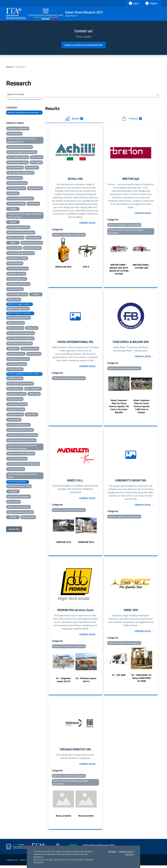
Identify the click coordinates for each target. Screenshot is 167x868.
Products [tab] (132, 119)
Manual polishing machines (19, 318)
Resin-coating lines (33, 389)
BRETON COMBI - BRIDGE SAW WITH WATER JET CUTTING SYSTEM (119, 270)
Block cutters (37, 158)
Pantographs (13, 349)
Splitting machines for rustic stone (21, 441)
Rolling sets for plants (16, 394)
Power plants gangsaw (17, 364)
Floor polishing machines (18, 269)
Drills (13, 243)
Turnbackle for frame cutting (19, 487)
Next (101, 254)
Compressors (13, 194)
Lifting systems (14, 300)
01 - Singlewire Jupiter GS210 (63, 682)
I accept (129, 855)
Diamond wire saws (15, 238)
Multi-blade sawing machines (20, 344)
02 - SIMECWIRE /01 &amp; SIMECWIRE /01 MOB (141, 680)
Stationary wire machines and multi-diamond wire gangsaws (22, 447)
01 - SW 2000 (119, 677)
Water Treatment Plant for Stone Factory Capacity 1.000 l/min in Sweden (142, 408)
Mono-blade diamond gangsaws (21, 334)
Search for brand (16, 94)
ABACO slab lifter (63, 267)
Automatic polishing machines (20, 147)
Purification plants (15, 379)
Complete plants (35, 188)
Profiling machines (15, 370)
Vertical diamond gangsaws (19, 497)
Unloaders (13, 492)
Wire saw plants (28, 518)
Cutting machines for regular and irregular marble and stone (24, 216)
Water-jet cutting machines (19, 507)
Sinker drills (31, 415)
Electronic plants (14, 248)
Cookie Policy (126, 852)
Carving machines (15, 178)
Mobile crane (32, 328)
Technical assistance (16, 469)
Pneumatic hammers (16, 354)
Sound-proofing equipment (18, 425)
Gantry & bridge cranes (17, 279)
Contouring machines (16, 204)
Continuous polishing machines (20, 199)
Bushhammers (32, 168)
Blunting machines (15, 168)
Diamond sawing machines (18, 228)
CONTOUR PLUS (63, 544)
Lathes (36, 295)
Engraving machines (32, 248)
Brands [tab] (74, 119)
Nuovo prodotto (64, 818)
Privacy (113, 852)
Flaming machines (15, 264)
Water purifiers (14, 502)
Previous (50, 254)
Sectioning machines (16, 410)
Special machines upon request (20, 430)
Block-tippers (36, 163)
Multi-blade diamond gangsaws (20, 339)
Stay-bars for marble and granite (21, 454)
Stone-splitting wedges (17, 459)
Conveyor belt (33, 204)
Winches (13, 518)
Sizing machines (14, 420)
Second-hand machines (17, 404)
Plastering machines (30, 349)
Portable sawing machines (18, 359)
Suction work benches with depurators (23, 464)
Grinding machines (15, 290)
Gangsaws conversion (16, 274)
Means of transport (15, 328)
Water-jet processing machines (20, 512)
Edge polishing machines (32, 243)
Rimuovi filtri (14, 530)
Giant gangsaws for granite (18, 284)
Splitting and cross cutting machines (22, 435)
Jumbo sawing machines (17, 295)
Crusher (13, 209)
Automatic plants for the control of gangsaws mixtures (21, 141)
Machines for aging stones (18, 309)
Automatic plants (14, 134)
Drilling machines (34, 238)
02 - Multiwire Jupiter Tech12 (86, 682)
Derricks (13, 222)
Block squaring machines (18, 163)
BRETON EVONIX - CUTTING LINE (141, 267)
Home (9, 67)
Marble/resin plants (16, 323)
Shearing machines (15, 415)
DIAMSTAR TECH (86, 544)
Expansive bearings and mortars (21, 253)
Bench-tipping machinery (18, 158)
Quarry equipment (15, 389)
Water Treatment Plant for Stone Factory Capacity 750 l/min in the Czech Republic (119, 408)
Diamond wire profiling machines (21, 233)
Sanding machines (15, 399)
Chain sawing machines (17, 183)
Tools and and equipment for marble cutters (22, 476)
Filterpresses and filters (17, 259)
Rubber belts (34, 394)
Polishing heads (34, 354)
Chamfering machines (16, 188)
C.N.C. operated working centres (20, 173)
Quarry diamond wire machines (20, 384)
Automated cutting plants (18, 129)
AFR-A (86, 267)
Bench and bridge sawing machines (22, 152)
